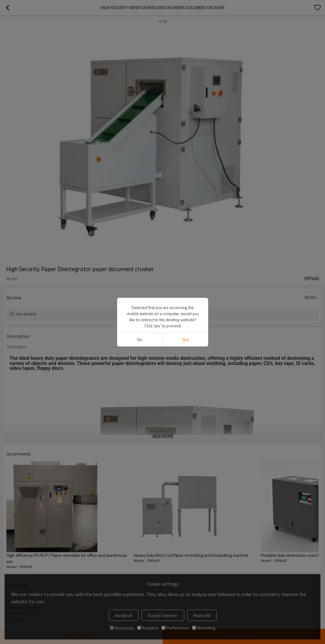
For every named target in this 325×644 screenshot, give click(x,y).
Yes (185, 340)
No (140, 340)
